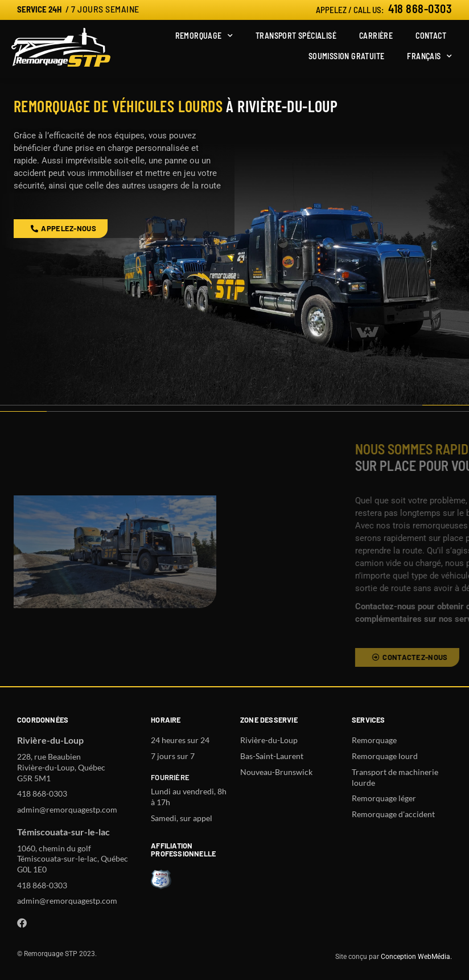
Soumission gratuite (347, 56)
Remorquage (204, 36)
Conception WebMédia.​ (416, 957)
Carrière (376, 36)
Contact (431, 36)
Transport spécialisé (296, 36)
